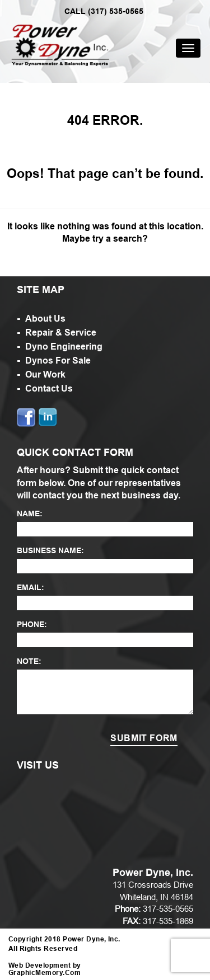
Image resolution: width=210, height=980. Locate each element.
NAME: (30, 513)
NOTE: (29, 661)
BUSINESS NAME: (50, 550)
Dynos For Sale (58, 361)
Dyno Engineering (64, 347)
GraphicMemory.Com (45, 973)
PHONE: (32, 624)
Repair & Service (61, 333)
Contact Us (49, 388)
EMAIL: (31, 587)
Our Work (45, 374)
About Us (45, 319)
